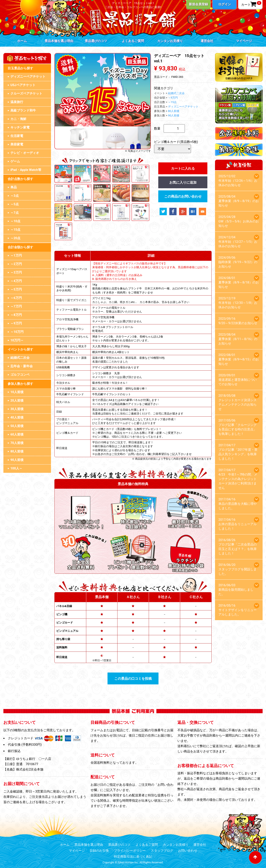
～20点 (15, 238)
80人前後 (17, 451)
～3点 (15, 196)
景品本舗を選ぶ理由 (59, 41)
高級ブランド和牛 (23, 110)
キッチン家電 (20, 127)
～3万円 (16, 272)
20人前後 (17, 401)
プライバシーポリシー (130, 851)
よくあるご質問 (133, 41)
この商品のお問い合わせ (183, 196)
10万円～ (17, 340)
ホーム (22, 41)
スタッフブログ (162, 851)
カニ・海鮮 (18, 119)
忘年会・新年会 (22, 366)
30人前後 (17, 409)
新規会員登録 (198, 4)
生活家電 (17, 136)
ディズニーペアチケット (28, 77)
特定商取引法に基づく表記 (133, 857)
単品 (14, 187)
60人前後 (17, 434)
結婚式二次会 (20, 358)
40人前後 (17, 417)
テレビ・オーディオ (25, 153)
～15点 (15, 230)
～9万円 (16, 323)
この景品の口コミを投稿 (133, 679)
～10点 (15, 221)
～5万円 (16, 289)
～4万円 (16, 281)
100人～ (16, 468)
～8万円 (16, 315)
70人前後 (17, 443)
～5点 (15, 204)
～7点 (15, 213)
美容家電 (17, 144)
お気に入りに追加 (183, 182)
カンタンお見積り (170, 41)
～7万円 (16, 306)
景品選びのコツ (96, 41)
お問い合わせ (188, 851)
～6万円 (16, 298)
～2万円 (16, 264)
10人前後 (17, 392)
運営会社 (207, 41)
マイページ (244, 41)
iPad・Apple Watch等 (26, 170)
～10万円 (17, 332)
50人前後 (17, 426)
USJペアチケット (23, 85)
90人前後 (17, 460)
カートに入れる (183, 168)
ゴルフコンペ (20, 375)
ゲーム (15, 161)
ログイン (225, 4)
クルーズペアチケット (26, 93)
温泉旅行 (17, 102)
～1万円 (16, 255)
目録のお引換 (99, 851)
